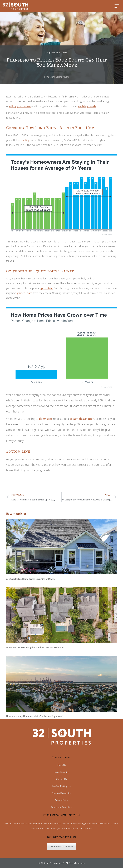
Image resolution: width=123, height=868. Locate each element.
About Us (61, 765)
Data (29, 293)
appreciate (46, 288)
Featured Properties (61, 793)
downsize (45, 419)
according (24, 140)
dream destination (82, 419)
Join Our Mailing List (62, 786)
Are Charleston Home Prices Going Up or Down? (31, 579)
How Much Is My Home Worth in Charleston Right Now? (35, 716)
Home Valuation (61, 772)
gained (21, 293)
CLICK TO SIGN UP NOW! (62, 846)
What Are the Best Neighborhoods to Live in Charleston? (35, 648)
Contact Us (61, 779)
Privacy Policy (61, 800)
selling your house (20, 106)
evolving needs (87, 106)
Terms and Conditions (62, 807)
